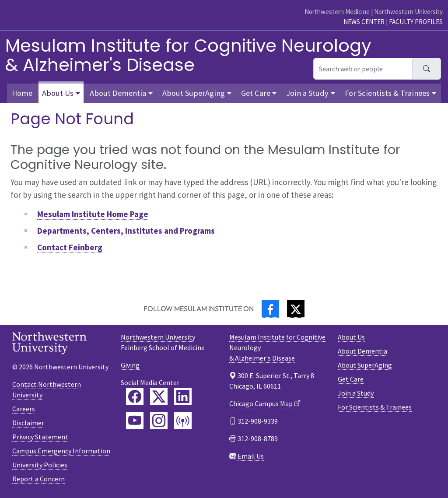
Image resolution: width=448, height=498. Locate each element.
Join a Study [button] (307, 93)
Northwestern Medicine (337, 12)
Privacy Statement (40, 437)
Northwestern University (408, 12)
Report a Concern (38, 479)
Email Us (251, 456)
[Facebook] (270, 309)
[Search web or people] (363, 69)
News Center (364, 22)
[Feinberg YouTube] (135, 421)
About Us (351, 337)
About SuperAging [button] (194, 93)
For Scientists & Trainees (375, 407)
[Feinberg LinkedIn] (183, 396)
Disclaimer (28, 423)
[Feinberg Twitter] (159, 396)
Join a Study (356, 393)
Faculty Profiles (416, 22)
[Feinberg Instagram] (159, 421)
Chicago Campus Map (261, 403)
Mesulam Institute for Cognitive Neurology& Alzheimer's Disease (188, 55)
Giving (130, 365)
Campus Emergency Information (61, 451)
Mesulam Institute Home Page (93, 214)
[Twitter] (296, 309)
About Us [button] (58, 93)
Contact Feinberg (70, 247)
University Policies (40, 465)
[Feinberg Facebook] (135, 396)
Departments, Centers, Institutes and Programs (126, 231)
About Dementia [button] (118, 93)
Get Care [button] (256, 93)
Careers (24, 409)
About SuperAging (365, 365)
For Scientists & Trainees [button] (387, 93)
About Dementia (362, 351)
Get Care (351, 379)
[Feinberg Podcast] (183, 421)
